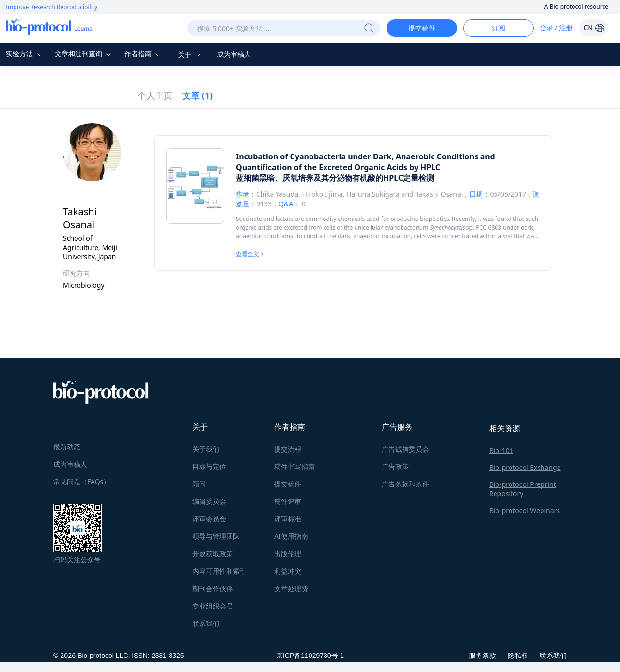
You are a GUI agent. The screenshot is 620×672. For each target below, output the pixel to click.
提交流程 (288, 449)
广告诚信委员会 (405, 449)
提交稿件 (422, 28)
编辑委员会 (209, 501)
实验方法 (25, 54)
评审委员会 (209, 519)
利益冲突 (288, 571)
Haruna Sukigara (373, 194)
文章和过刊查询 (84, 54)
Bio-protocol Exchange (525, 467)
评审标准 (288, 519)
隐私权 (518, 655)
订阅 (498, 28)
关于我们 (206, 449)
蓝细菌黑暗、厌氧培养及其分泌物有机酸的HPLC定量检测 (335, 178)
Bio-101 (501, 450)
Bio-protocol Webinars (525, 510)
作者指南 (144, 54)
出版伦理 (288, 554)
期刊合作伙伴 (213, 588)
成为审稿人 (234, 54)
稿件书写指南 (294, 466)
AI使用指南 (291, 536)
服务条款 (482, 655)
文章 (197, 95)
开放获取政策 (213, 554)
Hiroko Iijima (322, 194)
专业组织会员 (213, 606)
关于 (190, 55)
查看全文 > (250, 254)
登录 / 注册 (556, 27)
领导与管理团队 (216, 536)
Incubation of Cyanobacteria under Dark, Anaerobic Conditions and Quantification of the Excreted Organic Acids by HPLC (365, 162)
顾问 (199, 484)
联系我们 (206, 623)
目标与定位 (209, 466)
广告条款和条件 (405, 484)
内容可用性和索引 (219, 571)
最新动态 (67, 446)
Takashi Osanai (439, 194)
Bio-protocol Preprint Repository (523, 489)
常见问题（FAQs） (82, 481)
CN (594, 27)
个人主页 (155, 95)
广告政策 (395, 466)
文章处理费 (291, 588)
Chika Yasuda (277, 194)
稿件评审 (288, 501)
